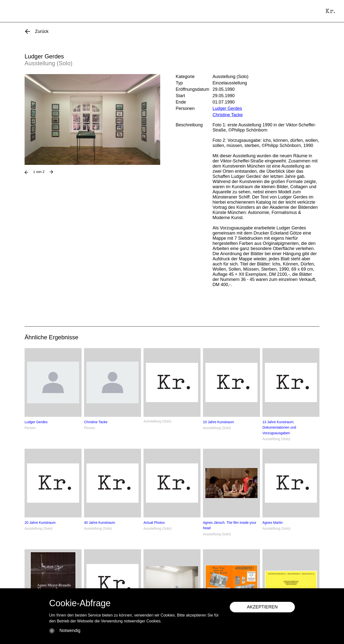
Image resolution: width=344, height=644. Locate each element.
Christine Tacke (228, 115)
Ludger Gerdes (227, 108)
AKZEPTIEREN (262, 607)
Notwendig (70, 631)
